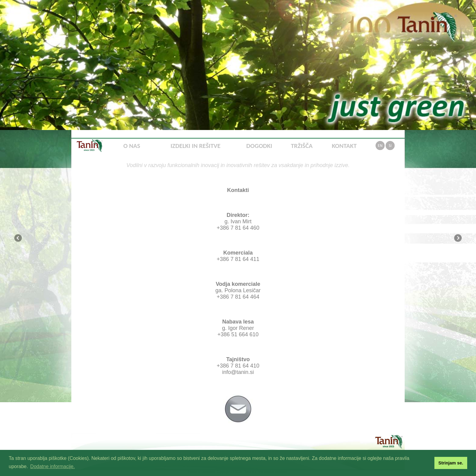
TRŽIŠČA (302, 146)
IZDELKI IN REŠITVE (195, 146)
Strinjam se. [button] (451, 463)
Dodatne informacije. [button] (53, 466)
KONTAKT (344, 146)
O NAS (132, 146)
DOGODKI (259, 146)
